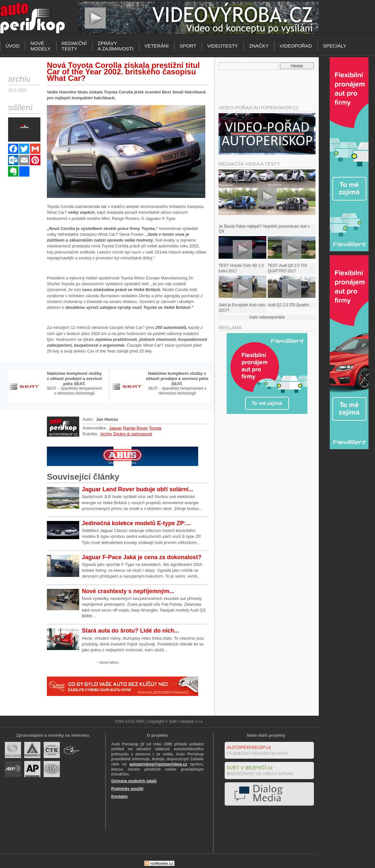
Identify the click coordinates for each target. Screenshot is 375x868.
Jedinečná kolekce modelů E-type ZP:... (136, 523)
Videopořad (296, 46)
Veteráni (157, 46)
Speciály (335, 46)
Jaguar (115, 428)
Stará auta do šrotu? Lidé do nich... (130, 631)
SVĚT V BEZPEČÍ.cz (250, 768)
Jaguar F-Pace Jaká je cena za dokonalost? (142, 557)
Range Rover (136, 428)
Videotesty (223, 46)
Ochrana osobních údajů (134, 781)
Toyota (155, 428)
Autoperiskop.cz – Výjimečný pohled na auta (32, 18)
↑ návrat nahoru (108, 662)
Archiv (106, 434)
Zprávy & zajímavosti (133, 434)
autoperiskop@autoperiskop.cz (158, 764)
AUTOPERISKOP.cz (249, 747)
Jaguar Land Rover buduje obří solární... (138, 489)
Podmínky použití (127, 789)
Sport (188, 46)
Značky (259, 46)
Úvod (12, 46)
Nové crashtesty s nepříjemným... (128, 591)
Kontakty (119, 797)
